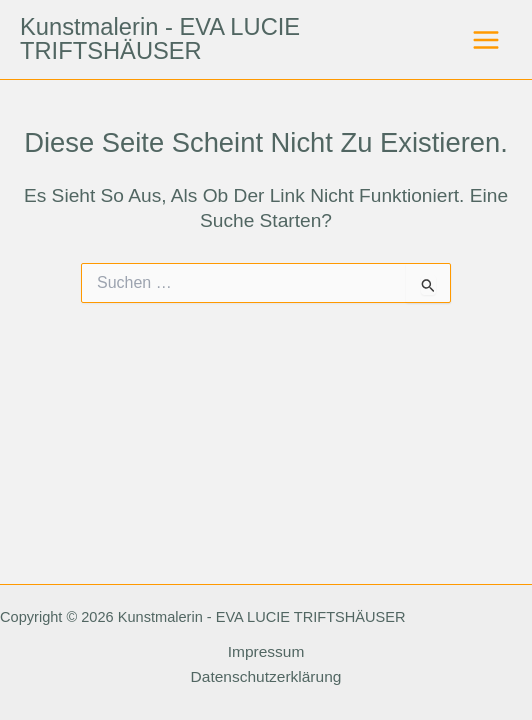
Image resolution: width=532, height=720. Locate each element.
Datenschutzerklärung (266, 676)
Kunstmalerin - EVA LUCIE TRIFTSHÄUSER (160, 39)
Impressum (266, 651)
